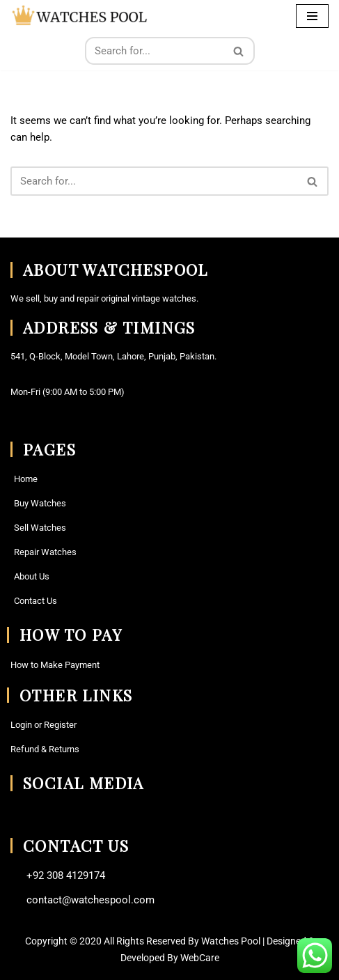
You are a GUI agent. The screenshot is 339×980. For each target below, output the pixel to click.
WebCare (200, 958)
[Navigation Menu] (312, 16)
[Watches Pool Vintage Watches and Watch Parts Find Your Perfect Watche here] (80, 16)
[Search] (154, 51)
